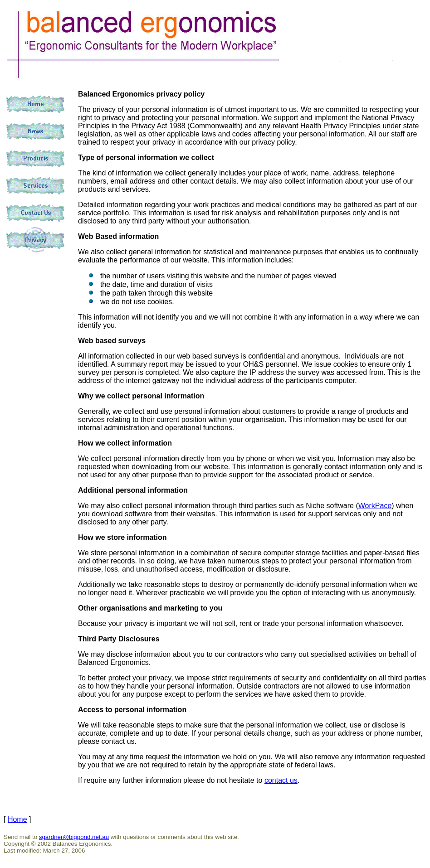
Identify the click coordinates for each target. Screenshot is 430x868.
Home (17, 819)
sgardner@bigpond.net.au (74, 837)
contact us (281, 780)
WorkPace (375, 506)
